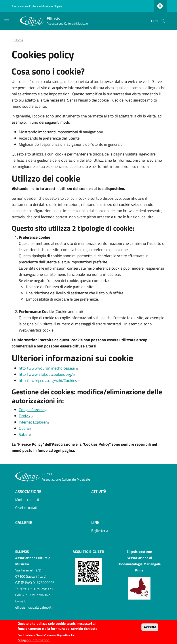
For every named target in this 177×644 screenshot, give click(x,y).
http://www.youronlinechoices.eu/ (49, 368)
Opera (25, 428)
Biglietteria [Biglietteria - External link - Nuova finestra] (101, 531)
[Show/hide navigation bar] (7, 21)
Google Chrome (33, 410)
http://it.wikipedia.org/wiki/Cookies (49, 380)
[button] (163, 21)
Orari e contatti (27, 508)
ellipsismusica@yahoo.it (35, 607)
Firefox (26, 416)
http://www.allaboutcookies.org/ (47, 374)
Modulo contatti (27, 500)
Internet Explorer (34, 422)
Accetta (150, 629)
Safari (25, 434)
